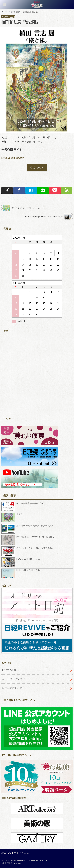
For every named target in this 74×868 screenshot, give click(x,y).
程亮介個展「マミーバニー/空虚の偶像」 (35, 548)
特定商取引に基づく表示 (15, 853)
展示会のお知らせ (12, 688)
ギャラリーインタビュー (16, 679)
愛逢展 (19, 514)
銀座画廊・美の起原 (23, 860)
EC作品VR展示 (10, 670)
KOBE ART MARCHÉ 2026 (28, 570)
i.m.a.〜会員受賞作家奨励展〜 (30, 503)
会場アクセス (37, 167)
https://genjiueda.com (13, 158)
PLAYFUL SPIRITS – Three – (29, 559)
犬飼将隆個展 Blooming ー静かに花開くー (36, 537)
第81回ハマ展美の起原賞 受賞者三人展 (35, 526)
